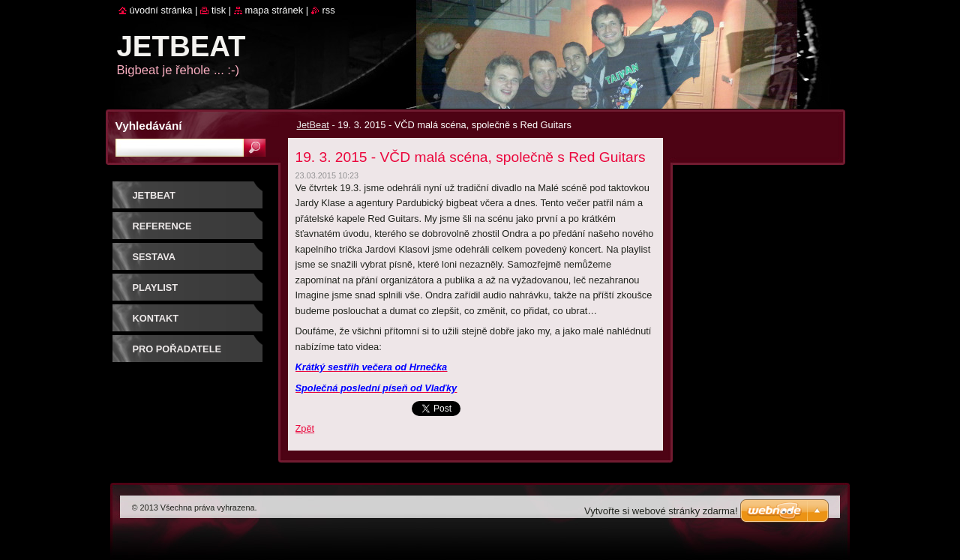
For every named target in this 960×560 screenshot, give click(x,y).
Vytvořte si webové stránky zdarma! (661, 511)
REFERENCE (162, 226)
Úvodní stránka (161, 10)
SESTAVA (154, 257)
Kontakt (156, 318)
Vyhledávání (149, 126)
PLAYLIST (156, 287)
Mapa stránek (274, 10)
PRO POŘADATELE (177, 349)
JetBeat (313, 125)
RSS (329, 10)
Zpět (305, 428)
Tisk (219, 10)
